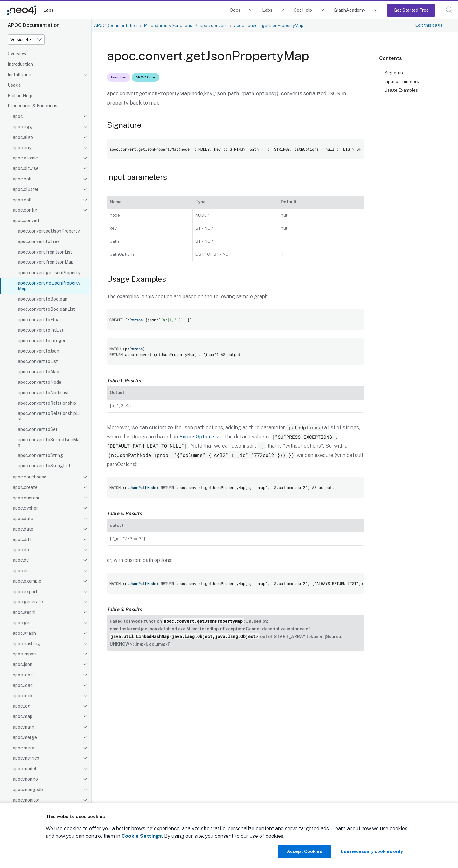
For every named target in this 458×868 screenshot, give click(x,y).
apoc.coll (22, 200)
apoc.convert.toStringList (44, 466)
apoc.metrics (26, 758)
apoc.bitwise (26, 168)
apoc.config (25, 210)
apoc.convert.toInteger (42, 341)
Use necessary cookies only (372, 851)
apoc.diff (22, 539)
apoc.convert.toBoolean (43, 299)
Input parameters (402, 81)
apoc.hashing (26, 644)
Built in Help (20, 96)
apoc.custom (26, 498)
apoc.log (22, 706)
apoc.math (24, 727)
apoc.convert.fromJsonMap (46, 262)
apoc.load (23, 685)
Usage (14, 85)
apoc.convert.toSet (38, 429)
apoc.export (25, 592)
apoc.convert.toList (38, 361)
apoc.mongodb (28, 790)
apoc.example (27, 581)
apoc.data (23, 519)
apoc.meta (24, 748)
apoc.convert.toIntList (41, 330)
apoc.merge (25, 737)
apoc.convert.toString (40, 455)
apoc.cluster (26, 189)
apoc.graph (24, 633)
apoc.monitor (26, 800)
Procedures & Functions (32, 106)
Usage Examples (401, 90)
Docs (235, 10)
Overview (17, 54)
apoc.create (25, 487)
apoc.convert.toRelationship (47, 403)
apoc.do (21, 550)
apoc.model (24, 769)
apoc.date (23, 529)
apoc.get (22, 623)
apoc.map (23, 716)
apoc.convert (26, 220)
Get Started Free (411, 10)
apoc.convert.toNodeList (43, 393)
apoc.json (23, 664)
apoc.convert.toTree (39, 241)
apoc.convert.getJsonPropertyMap (49, 286)
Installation (19, 75)
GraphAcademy (350, 10)
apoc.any (22, 148)
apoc (18, 116)
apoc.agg (22, 127)
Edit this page (429, 25)
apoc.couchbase (30, 477)
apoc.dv (21, 560)
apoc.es (21, 571)
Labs (48, 10)
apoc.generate (28, 602)
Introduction (20, 64)
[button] (449, 10)
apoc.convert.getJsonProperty (49, 273)
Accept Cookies (305, 851)
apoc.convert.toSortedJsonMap (49, 442)
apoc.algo (23, 137)
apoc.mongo (25, 779)
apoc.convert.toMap (38, 372)
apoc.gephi (24, 612)
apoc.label (23, 675)
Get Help (303, 10)
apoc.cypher (25, 508)
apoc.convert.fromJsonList (45, 252)
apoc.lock (23, 696)
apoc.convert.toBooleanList (46, 309)
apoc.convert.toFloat (40, 320)
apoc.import (25, 654)
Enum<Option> (197, 436)
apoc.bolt (22, 179)
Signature (395, 73)
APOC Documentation (116, 25)
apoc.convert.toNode (40, 382)
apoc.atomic (25, 158)
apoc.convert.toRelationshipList (49, 416)
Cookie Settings (142, 836)
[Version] (26, 40)
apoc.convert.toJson (38, 351)
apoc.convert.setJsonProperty (49, 231)
